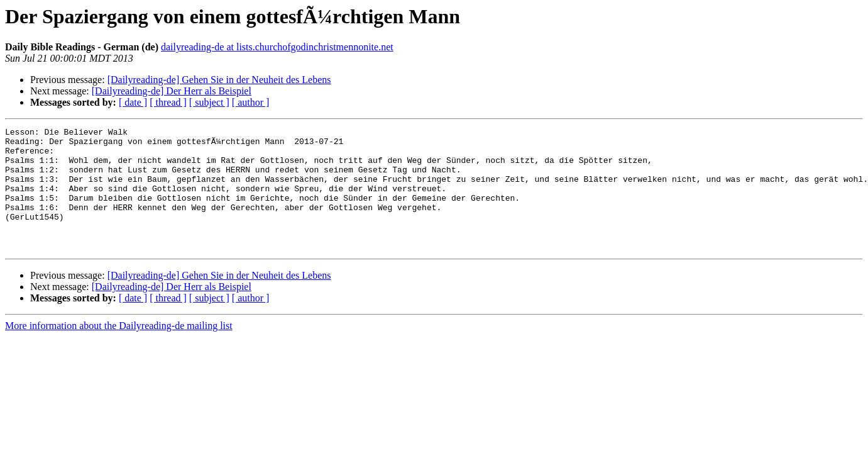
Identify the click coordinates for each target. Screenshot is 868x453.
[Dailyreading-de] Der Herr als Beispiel (172, 91)
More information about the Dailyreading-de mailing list (119, 350)
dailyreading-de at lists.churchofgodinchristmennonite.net (277, 47)
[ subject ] (209, 102)
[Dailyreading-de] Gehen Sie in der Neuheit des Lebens (219, 80)
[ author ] (251, 102)
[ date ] (133, 102)
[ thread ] (168, 102)
